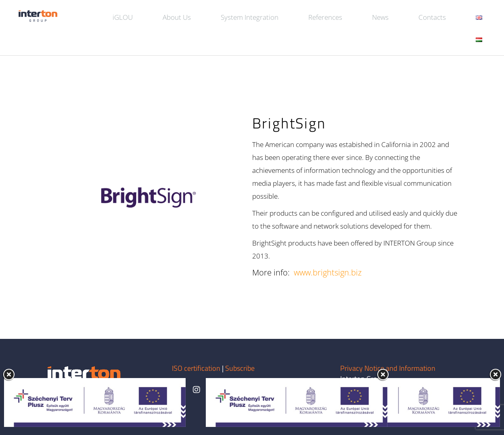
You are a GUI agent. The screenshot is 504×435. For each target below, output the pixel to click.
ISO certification (197, 368)
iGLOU (123, 17)
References (325, 17)
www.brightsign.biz (328, 272)
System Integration (250, 17)
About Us (177, 17)
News (380, 17)
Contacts (432, 17)
